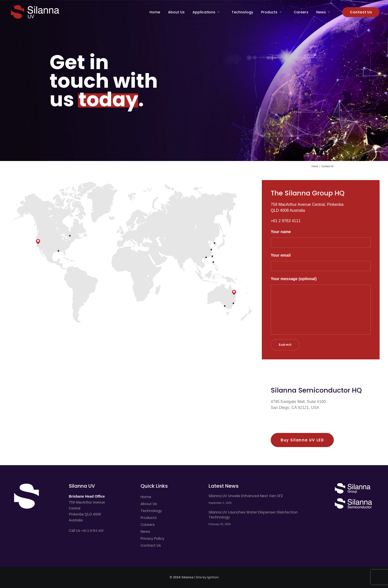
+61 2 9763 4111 (92, 531)
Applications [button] (206, 12)
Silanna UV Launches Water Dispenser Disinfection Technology (253, 515)
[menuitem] (157, 12)
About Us (176, 12)
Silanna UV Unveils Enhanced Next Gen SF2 (246, 496)
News (323, 12)
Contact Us (151, 545)
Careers (301, 12)
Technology (242, 12)
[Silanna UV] (35, 12)
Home (155, 12)
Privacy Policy (152, 538)
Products (271, 12)
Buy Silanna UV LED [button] (302, 440)
